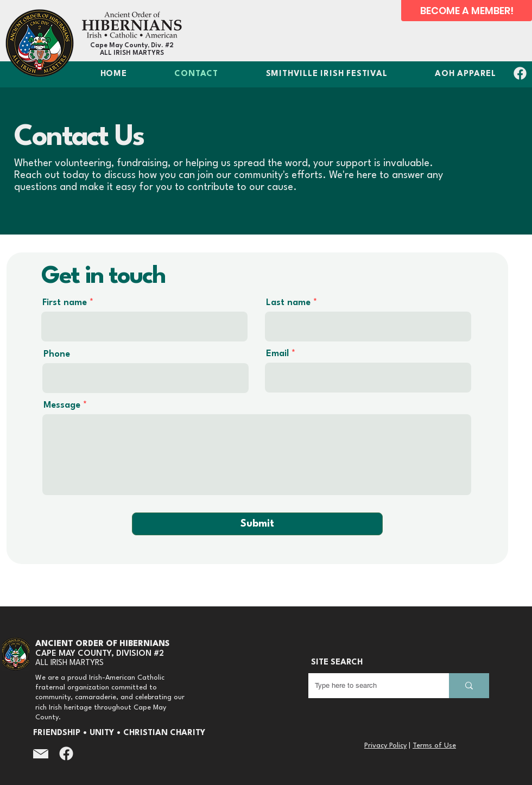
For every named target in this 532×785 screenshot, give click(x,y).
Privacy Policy (385, 746)
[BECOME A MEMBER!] (467, 11)
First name (65, 303)
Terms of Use (434, 746)
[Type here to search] (370, 686)
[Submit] (257, 524)
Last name (288, 303)
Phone (57, 354)
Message (62, 405)
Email (277, 354)
